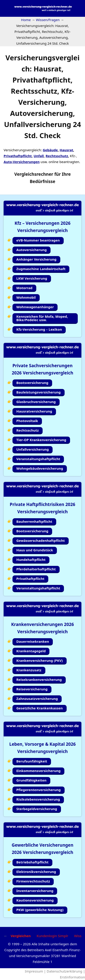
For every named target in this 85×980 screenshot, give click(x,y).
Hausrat (66, 150)
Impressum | (36, 971)
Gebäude (50, 150)
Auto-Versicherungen (22, 162)
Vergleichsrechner (34, 174)
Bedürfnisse (42, 181)
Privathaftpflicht (18, 156)
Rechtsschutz (57, 156)
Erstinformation (72, 977)
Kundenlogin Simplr (52, 936)
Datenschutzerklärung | (66, 971)
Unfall (39, 156)
